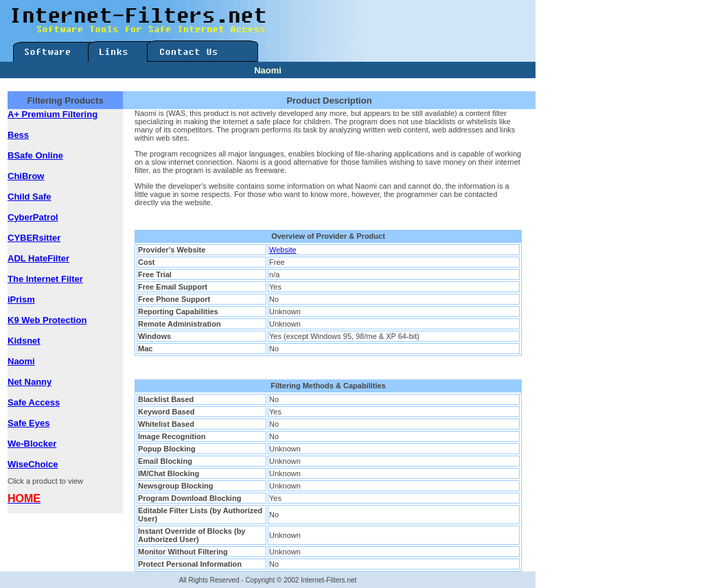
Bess (18, 135)
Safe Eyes (28, 423)
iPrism (21, 299)
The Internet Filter (45, 279)
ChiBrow (26, 176)
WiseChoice (33, 464)
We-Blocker (32, 444)
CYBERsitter (34, 238)
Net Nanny (30, 382)
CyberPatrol (33, 217)
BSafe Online (35, 155)
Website (283, 250)
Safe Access (34, 402)
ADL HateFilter (38, 258)
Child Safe (30, 197)
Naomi (21, 361)
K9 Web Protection (47, 320)
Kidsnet (24, 341)
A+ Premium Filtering (53, 114)
